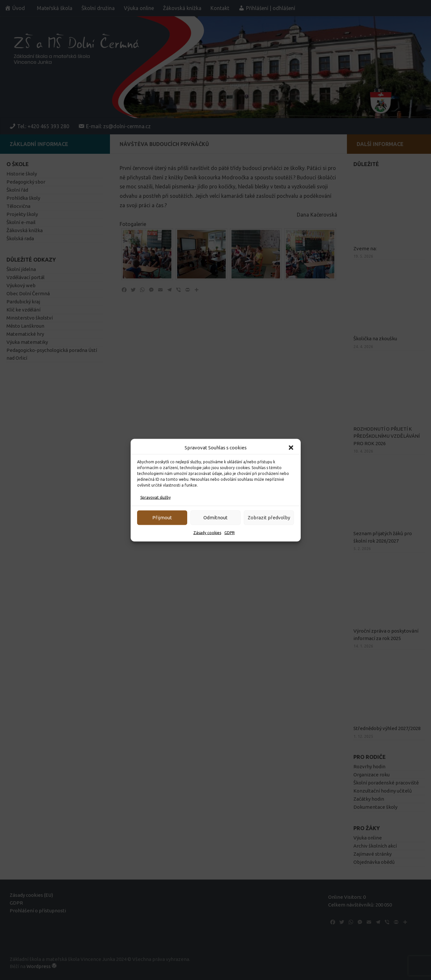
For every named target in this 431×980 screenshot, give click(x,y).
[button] (291, 447)
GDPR (230, 532)
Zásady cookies (207, 532)
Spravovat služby (156, 497)
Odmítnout (215, 518)
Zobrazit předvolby (269, 518)
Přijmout (162, 518)
